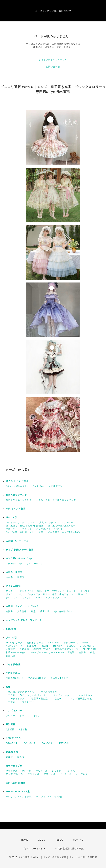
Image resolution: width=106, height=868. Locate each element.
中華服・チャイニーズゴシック (22, 606)
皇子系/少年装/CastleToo (61, 526)
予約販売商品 (13, 673)
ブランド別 (12, 638)
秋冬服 (21, 757)
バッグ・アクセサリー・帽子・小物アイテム (50, 594)
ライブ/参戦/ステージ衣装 (20, 550)
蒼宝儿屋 (45, 611)
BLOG (60, 840)
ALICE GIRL (90, 649)
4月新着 (23, 729)
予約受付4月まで (59, 678)
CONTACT (79, 840)
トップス (85, 591)
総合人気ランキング (16, 495)
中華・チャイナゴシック (19, 529)
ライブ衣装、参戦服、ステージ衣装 (25, 532)
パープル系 (82, 774)
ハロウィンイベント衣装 (19, 797)
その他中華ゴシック (64, 611)
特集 (8, 687)
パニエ (68, 598)
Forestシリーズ (14, 643)
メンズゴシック (60, 695)
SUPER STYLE (42, 649)
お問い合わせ (53, 67)
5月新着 (10, 729)
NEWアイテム (13, 738)
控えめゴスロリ (48, 692)
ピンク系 (70, 771)
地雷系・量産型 (14, 572)
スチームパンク (14, 564)
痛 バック (83, 594)
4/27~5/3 (63, 743)
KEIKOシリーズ (14, 646)
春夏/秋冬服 (12, 752)
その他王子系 (56, 486)
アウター (10, 591)
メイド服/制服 (13, 664)
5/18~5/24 (11, 743)
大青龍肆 (22, 611)
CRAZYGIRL (87, 646)
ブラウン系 (33, 774)
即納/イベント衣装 (16, 509)
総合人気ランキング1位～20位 (64, 532)
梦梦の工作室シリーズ (67, 649)
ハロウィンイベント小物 (49, 797)
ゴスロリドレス (84, 695)
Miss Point (54, 643)
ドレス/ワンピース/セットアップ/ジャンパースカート (48, 591)
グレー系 (27, 771)
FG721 (44, 646)
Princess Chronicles (17, 486)
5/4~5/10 (46, 743)
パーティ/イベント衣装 (18, 792)
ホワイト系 (42, 771)
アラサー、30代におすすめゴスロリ (26, 695)
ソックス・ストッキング (19, 598)
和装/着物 (11, 629)
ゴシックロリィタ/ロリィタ (20, 523)
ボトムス (10, 594)
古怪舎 (9, 611)
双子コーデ (27, 702)
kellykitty (58, 646)
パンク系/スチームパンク (49, 529)
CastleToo (38, 486)
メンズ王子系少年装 (80, 699)
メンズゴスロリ (14, 711)
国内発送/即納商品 (16, 783)
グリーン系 (49, 774)
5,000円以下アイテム (17, 541)
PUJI (85, 643)
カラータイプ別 (14, 766)
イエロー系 (66, 774)
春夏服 (9, 757)
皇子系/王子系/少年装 (17, 481)
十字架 (10, 702)
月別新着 (10, 724)
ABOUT (43, 840)
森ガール (58, 699)
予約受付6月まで (15, 678)
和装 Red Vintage (15, 652)
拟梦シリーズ (71, 643)
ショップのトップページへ (53, 60)
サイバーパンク (35, 564)
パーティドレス (15, 699)
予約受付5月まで (37, 678)
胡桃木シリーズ (35, 643)
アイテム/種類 (13, 586)
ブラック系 (12, 771)
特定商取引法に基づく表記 (70, 849)
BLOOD (71, 646)
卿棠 (33, 611)
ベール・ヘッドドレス (48, 598)
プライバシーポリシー (34, 849)
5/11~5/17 (28, 743)
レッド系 (57, 771)
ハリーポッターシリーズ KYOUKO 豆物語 (52, 652)
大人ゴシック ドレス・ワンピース (57, 523)
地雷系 (9, 577)
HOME (25, 840)
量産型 (21, 577)
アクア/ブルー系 (14, 774)
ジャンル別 (12, 517)
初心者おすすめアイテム (20, 692)
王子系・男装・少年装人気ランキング (56, 500)
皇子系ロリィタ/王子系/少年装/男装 (25, 526)
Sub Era (32, 646)
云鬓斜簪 (24, 649)
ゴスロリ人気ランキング (19, 500)
